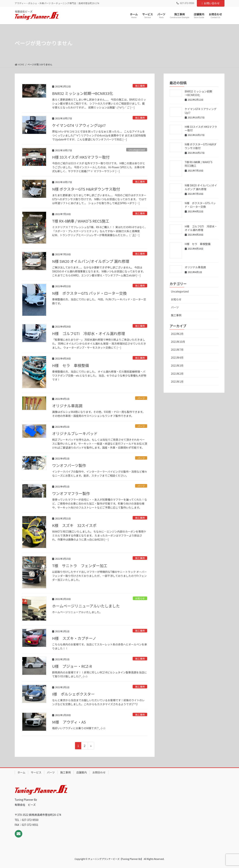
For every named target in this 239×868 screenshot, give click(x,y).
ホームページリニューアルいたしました (86, 606)
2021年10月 (178, 342)
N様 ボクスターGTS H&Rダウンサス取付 (86, 189)
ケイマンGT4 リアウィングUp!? (79, 125)
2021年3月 (177, 365)
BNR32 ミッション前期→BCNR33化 (83, 93)
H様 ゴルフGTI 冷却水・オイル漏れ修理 (89, 333)
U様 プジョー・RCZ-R (72, 666)
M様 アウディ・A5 (69, 722)
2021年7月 (177, 350)
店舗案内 (82, 772)
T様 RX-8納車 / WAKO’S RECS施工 (81, 221)
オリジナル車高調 (67, 406)
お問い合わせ (211, 3)
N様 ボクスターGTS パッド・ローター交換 (89, 293)
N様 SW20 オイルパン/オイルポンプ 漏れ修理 (91, 261)
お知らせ (140, 598)
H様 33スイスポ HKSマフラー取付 (81, 157)
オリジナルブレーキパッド (75, 433)
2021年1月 (177, 382)
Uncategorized (137, 150)
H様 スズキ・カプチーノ (74, 638)
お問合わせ (99, 772)
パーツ (141, 398)
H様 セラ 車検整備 (71, 365)
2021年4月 (177, 358)
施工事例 (140, 86)
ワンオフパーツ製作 (69, 465)
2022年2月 (177, 334)
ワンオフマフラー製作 (71, 493)
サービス (36, 772)
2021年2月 (177, 374)
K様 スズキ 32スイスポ (74, 525)
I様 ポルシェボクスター (73, 694)
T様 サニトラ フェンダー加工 (80, 566)
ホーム (22, 772)
